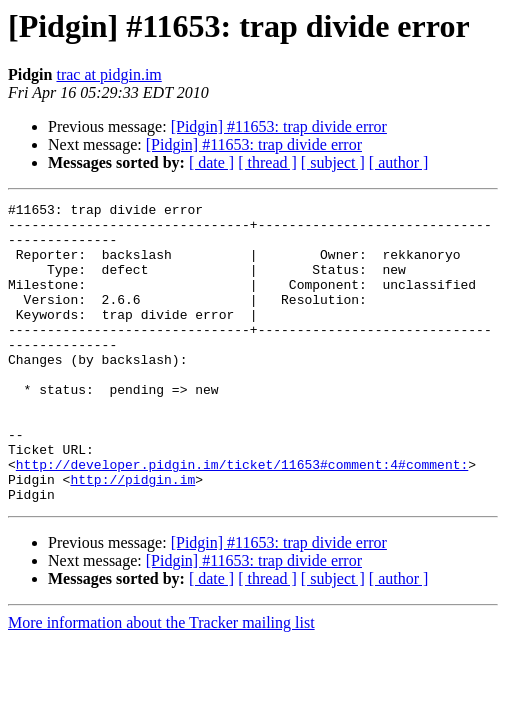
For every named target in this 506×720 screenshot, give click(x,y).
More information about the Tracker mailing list (161, 682)
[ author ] (399, 162)
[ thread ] (267, 162)
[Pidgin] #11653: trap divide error (279, 126)
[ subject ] (333, 162)
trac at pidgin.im (108, 74)
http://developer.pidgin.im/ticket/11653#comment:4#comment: (242, 518)
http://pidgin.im (132, 536)
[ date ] (211, 162)
